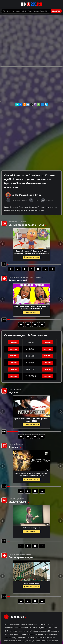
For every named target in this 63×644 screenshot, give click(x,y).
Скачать (56, 11)
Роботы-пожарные (32, 528)
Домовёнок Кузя (32, 583)
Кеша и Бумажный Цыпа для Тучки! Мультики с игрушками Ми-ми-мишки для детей (32, 253)
